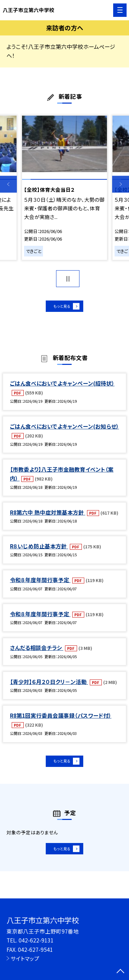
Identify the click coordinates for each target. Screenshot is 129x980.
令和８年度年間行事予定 (40, 584)
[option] (64, 188)
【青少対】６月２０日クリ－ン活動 (49, 685)
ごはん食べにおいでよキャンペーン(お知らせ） (64, 430)
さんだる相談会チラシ (37, 651)
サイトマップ (25, 958)
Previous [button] (8, 184)
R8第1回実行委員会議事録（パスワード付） (61, 719)
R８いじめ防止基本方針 (39, 550)
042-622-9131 (36, 940)
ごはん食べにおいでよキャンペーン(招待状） (62, 387)
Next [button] (121, 184)
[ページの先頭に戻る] (120, 972)
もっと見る (61, 308)
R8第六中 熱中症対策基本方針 (48, 516)
